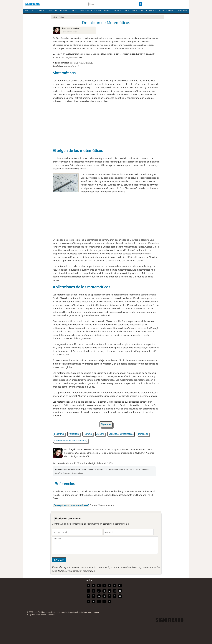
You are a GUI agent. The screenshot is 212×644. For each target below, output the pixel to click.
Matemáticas (138, 11)
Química (118, 11)
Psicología (52, 11)
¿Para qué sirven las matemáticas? (71, 505)
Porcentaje (74, 434)
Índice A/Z (29, 11)
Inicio (55, 17)
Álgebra (100, 434)
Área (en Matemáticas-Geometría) (71, 441)
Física (126, 11)
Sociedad (84, 11)
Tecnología (151, 11)
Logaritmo (59, 434)
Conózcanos (182, 11)
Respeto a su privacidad (37, 615)
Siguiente (106, 424)
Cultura (74, 11)
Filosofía (40, 11)
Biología (108, 11)
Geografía (96, 11)
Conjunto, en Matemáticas (121, 434)
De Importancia (166, 11)
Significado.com (33, 4)
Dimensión (143, 434)
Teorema (88, 434)
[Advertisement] (106, 125)
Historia (63, 11)
